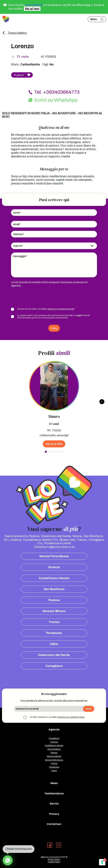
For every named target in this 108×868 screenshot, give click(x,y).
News (54, 783)
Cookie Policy (54, 862)
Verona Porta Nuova (54, 556)
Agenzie (54, 729)
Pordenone (54, 633)
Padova (54, 600)
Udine (54, 644)
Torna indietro (14, 33)
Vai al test (32, 9)
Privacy (54, 814)
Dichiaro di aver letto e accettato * (46, 309)
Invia (54, 328)
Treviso (54, 622)
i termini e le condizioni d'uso (60, 309)
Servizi (54, 804)
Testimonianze (54, 793)
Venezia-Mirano (54, 611)
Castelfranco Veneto (54, 578)
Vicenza (54, 567)
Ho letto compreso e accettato (57, 717)
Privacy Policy (54, 859)
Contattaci (54, 824)
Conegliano (54, 666)
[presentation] (36, 297)
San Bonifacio (54, 589)
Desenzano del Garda (54, 655)
